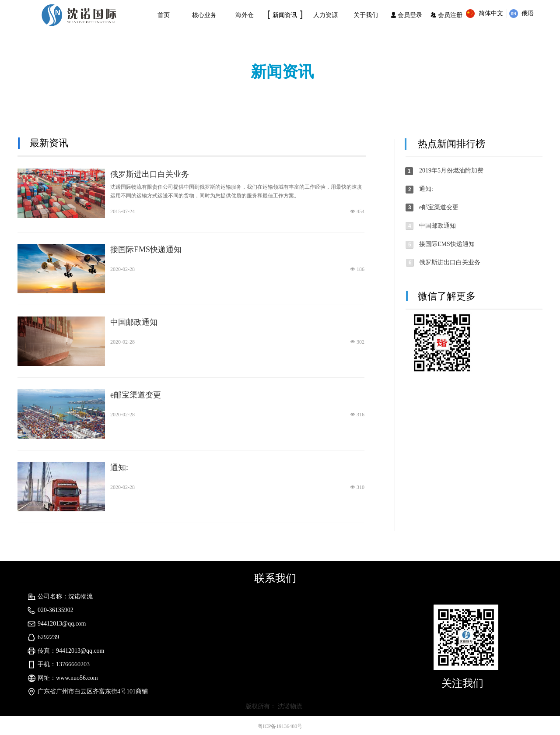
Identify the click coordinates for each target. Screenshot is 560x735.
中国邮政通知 (134, 322)
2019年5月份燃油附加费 (451, 171)
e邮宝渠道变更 (136, 395)
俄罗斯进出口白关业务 (150, 174)
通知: (119, 468)
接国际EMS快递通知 (146, 250)
